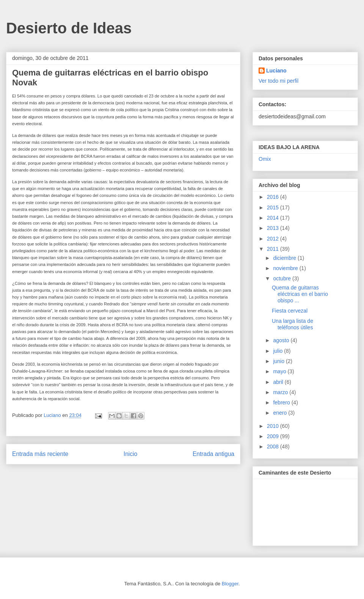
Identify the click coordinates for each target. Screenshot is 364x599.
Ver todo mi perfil (278, 81)
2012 (274, 239)
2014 (274, 218)
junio (279, 361)
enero (281, 413)
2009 (274, 436)
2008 (274, 446)
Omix (265, 159)
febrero (282, 402)
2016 (274, 197)
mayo (280, 371)
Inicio (130, 454)
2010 (274, 426)
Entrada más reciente (40, 454)
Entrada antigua (213, 454)
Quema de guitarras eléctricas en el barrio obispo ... (300, 294)
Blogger (230, 584)
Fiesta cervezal (290, 311)
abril (279, 382)
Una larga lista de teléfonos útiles (293, 324)
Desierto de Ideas (69, 28)
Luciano (276, 71)
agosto (282, 340)
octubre (283, 278)
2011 (274, 249)
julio (278, 351)
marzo (281, 392)
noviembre (286, 268)
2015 (274, 208)
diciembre (285, 258)
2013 (274, 228)
